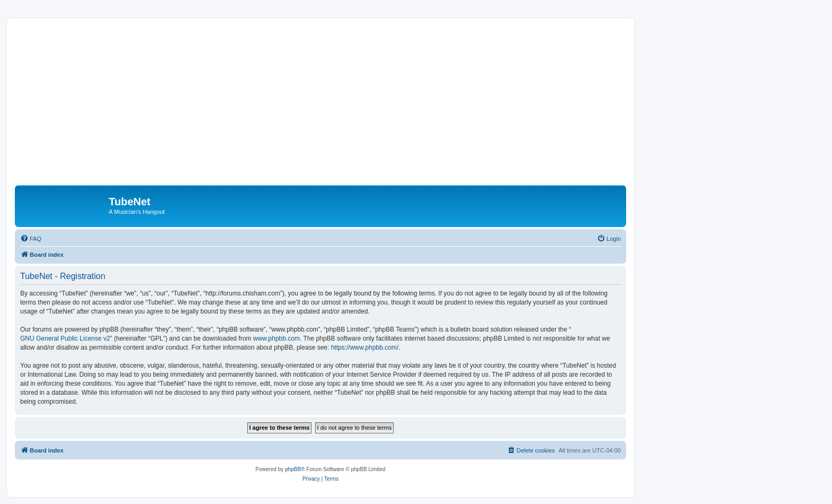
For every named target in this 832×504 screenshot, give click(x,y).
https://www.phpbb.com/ (365, 347)
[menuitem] (31, 239)
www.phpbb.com (276, 338)
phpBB (293, 469)
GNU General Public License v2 (65, 338)
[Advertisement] (333, 106)
